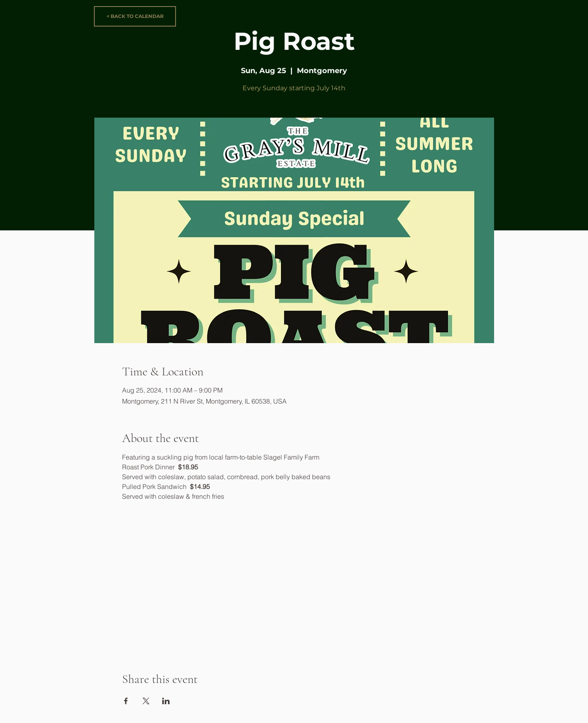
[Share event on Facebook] (126, 701)
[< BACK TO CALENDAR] (135, 16)
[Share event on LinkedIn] (166, 701)
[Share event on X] (146, 701)
